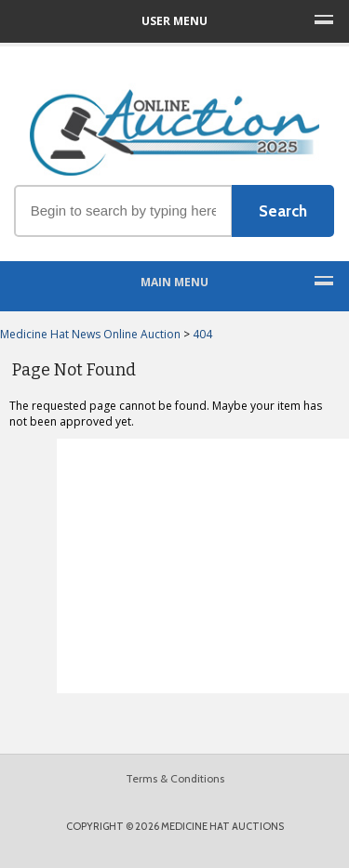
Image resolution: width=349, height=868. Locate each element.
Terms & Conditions (175, 778)
